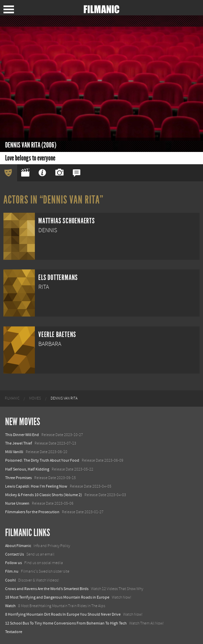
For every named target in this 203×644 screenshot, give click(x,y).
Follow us (13, 563)
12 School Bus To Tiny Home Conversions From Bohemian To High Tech (66, 623)
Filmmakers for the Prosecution (32, 512)
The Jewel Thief (19, 443)
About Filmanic (18, 546)
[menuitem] (12, 398)
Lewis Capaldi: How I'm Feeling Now (36, 486)
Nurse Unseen (17, 503)
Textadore (14, 632)
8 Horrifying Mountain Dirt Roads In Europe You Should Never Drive (63, 614)
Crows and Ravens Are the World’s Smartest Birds (47, 589)
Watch (10, 606)
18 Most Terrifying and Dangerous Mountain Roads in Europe (57, 597)
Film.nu (12, 571)
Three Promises (18, 478)
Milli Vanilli (14, 452)
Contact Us (15, 554)
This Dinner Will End (22, 435)
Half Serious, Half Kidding (27, 469)
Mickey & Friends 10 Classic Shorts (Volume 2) (44, 495)
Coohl (10, 580)
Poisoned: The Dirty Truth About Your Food (42, 460)
